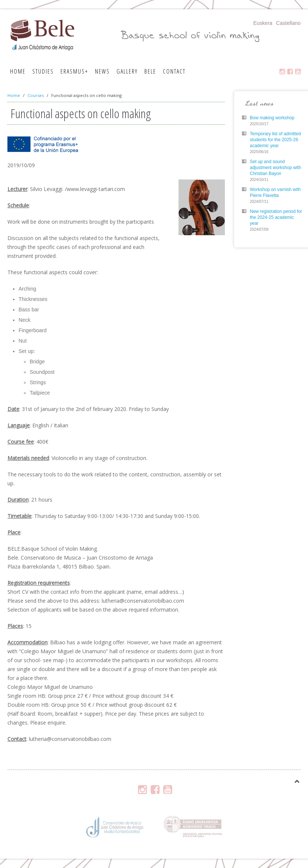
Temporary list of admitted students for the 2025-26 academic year (275, 140)
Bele (150, 71)
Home (18, 71)
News (102, 71)
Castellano (288, 23)
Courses (36, 95)
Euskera (263, 23)
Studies (43, 71)
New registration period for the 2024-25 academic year (276, 217)
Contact (174, 71)
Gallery (127, 71)
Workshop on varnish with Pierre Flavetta (275, 192)
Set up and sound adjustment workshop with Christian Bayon (275, 168)
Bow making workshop (272, 118)
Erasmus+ (74, 71)
